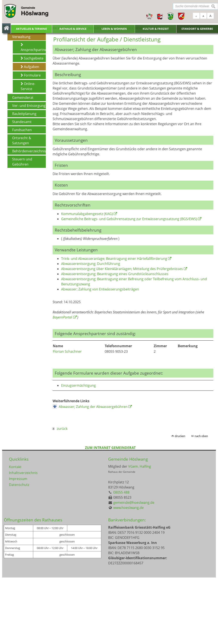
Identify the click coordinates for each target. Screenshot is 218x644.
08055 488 (121, 559)
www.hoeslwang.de (128, 574)
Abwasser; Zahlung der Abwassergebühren (93, 473)
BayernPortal (62, 384)
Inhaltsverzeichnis (23, 539)
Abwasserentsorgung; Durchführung (91, 330)
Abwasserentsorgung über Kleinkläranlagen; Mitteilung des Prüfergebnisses (122, 335)
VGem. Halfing (140, 533)
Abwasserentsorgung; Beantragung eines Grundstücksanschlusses (115, 341)
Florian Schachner (67, 418)
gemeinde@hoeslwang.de (134, 569)
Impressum (18, 545)
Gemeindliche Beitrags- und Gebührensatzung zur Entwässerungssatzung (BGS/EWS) (129, 285)
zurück (60, 495)
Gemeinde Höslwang (128, 526)
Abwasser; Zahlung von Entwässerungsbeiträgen (100, 356)
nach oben (201, 503)
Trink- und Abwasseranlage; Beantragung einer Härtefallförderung (114, 325)
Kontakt (15, 534)
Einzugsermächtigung (78, 452)
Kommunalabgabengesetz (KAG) (87, 280)
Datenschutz (19, 551)
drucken (180, 503)
